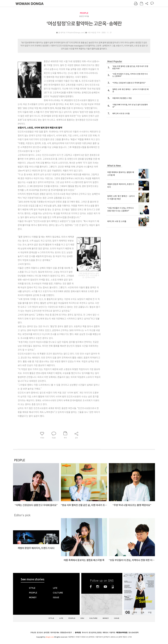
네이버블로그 (113, 587)
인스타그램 (98, 587)
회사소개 (85, 633)
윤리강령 (46, 633)
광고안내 (40, 633)
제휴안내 (105, 633)
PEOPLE (84, 13)
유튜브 (105, 587)
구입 (150, 612)
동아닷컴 (78, 633)
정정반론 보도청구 (66, 633)
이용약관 (112, 633)
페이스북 (91, 587)
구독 (142, 612)
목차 (135, 612)
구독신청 (33, 633)
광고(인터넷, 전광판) (95, 633)
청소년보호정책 (133, 633)
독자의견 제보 (55, 633)
